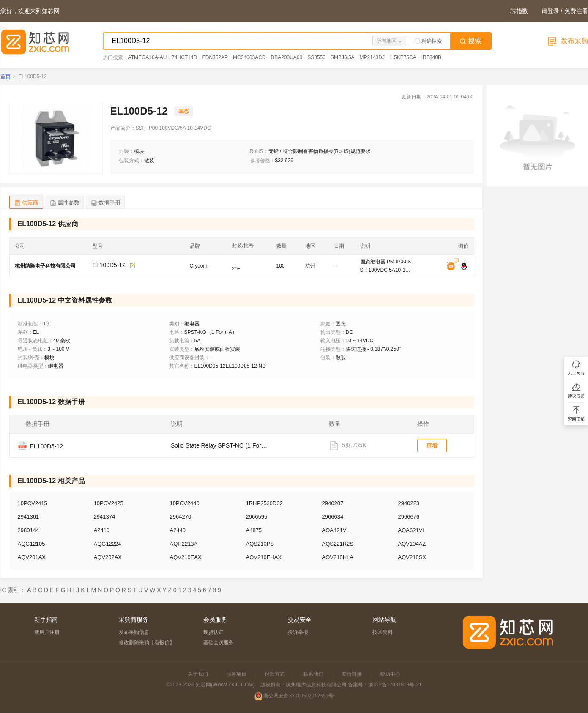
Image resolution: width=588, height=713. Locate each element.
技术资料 (383, 632)
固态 (183, 111)
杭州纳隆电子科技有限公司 (45, 266)
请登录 (550, 11)
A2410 (102, 530)
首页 (5, 76)
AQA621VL (412, 530)
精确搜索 (428, 41)
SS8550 (316, 57)
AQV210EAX (186, 557)
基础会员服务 (219, 642)
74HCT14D (184, 57)
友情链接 (352, 674)
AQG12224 (108, 544)
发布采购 (567, 41)
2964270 (181, 517)
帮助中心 (390, 674)
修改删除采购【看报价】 (147, 642)
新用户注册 (47, 632)
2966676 (409, 517)
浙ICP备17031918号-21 (395, 685)
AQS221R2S (338, 544)
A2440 (178, 530)
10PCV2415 (33, 503)
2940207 (333, 503)
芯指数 (519, 11)
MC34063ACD (249, 57)
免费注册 (576, 11)
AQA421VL (336, 530)
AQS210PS (260, 544)
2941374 (105, 517)
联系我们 (313, 674)
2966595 (257, 517)
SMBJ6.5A (343, 57)
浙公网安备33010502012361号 (298, 696)
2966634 (333, 517)
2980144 (29, 530)
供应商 (26, 203)
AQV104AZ (412, 544)
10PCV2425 (109, 503)
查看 (432, 445)
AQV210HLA (338, 557)
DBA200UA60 (286, 57)
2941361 (29, 517)
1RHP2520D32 (264, 503)
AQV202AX (108, 557)
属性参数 (64, 203)
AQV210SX (412, 557)
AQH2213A (184, 544)
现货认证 (213, 632)
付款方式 (275, 674)
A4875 (254, 530)
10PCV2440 (185, 503)
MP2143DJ (372, 57)
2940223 (409, 503)
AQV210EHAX (264, 557)
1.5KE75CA (403, 57)
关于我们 (198, 674)
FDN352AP (215, 57)
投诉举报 (298, 632)
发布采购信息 (134, 632)
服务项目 (236, 674)
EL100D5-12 (109, 265)
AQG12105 (31, 544)
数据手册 (105, 203)
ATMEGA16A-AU (148, 57)
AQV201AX (32, 557)
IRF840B (431, 57)
